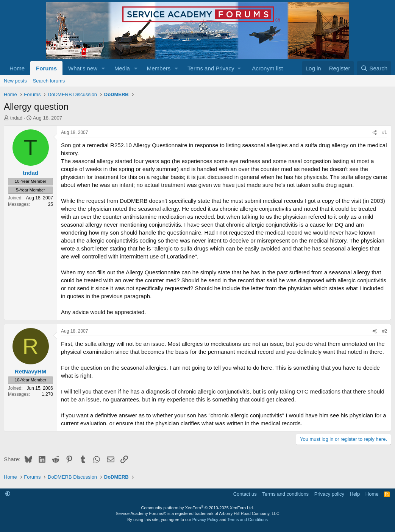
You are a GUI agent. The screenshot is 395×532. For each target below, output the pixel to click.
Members (159, 68)
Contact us (245, 494)
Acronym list (267, 68)
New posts (15, 81)
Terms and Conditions (248, 520)
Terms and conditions (285, 494)
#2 (385, 331)
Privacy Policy (205, 520)
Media (122, 68)
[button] (103, 68)
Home (17, 68)
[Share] (375, 133)
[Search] (374, 68)
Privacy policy (329, 494)
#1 (385, 132)
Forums (46, 68)
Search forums (49, 81)
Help (355, 494)
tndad (16, 118)
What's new (83, 68)
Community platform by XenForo (198, 508)
